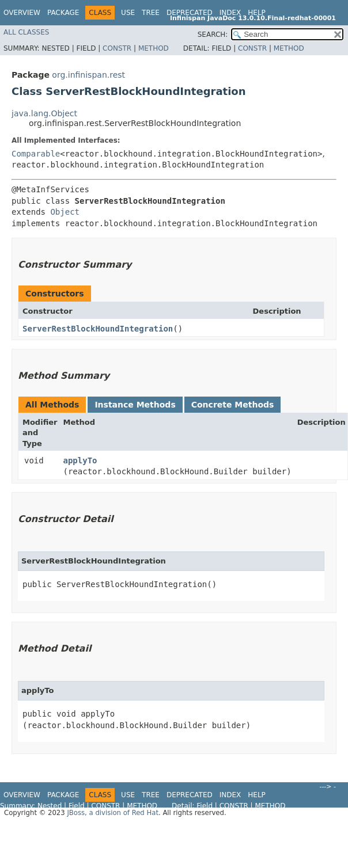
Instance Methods (135, 405)
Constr (117, 48)
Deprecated (190, 13)
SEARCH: (213, 35)
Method (154, 48)
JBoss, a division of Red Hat (113, 813)
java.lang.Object (44, 113)
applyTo (80, 460)
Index (230, 13)
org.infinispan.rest (88, 75)
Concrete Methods (233, 405)
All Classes (26, 32)
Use (128, 13)
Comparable (36, 154)
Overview (22, 13)
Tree (151, 13)
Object (65, 212)
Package (63, 13)
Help (257, 13)
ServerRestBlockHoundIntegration (98, 329)
